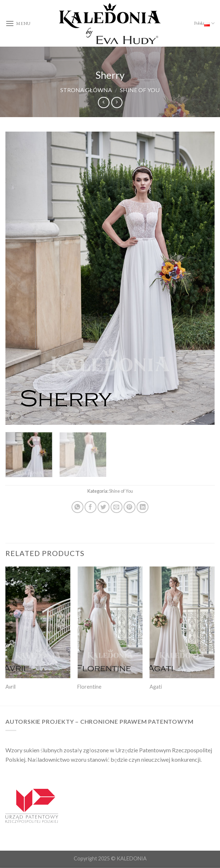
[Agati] (182, 622)
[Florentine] (110, 622)
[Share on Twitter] (103, 507)
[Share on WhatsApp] (77, 507)
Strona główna (86, 90)
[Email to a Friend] (117, 507)
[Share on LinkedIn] (143, 507)
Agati (156, 687)
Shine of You (140, 90)
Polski (204, 23)
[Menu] (18, 23)
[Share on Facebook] (90, 507)
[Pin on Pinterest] (130, 507)
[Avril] (38, 622)
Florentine (89, 687)
